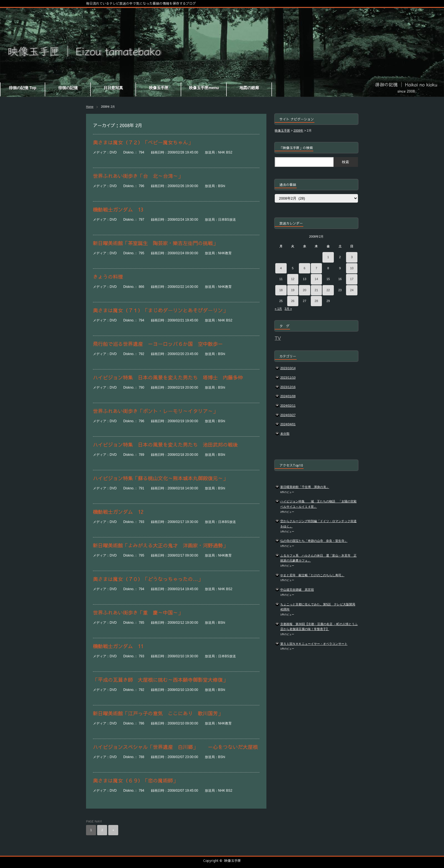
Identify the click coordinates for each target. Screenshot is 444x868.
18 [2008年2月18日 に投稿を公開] (281, 290)
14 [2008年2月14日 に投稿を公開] (316, 279)
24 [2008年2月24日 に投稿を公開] (352, 290)
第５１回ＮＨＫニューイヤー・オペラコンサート (314, 644)
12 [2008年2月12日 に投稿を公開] (293, 279)
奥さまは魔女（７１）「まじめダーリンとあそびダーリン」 (160, 310)
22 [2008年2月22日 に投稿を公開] (328, 290)
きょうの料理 (108, 277)
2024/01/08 (288, 396)
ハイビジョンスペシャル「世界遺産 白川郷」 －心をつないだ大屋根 (175, 747)
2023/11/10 (288, 378)
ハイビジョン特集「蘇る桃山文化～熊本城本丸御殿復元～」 (160, 478)
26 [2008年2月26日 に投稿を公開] (293, 301)
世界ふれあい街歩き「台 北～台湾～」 (138, 176)
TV (278, 338)
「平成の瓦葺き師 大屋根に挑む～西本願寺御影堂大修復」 (160, 680)
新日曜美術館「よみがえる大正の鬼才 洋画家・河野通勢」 (160, 545)
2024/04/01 (288, 424)
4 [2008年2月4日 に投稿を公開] (281, 268)
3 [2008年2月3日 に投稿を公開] (352, 257)
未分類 (285, 434)
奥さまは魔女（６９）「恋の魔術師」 (135, 780)
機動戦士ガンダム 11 (118, 646)
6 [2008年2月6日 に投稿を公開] (304, 268)
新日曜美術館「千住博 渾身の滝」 (305, 487)
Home (90, 107)
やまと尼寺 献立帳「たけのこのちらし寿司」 (312, 575)
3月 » (288, 309)
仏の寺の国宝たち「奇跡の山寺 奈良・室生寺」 (314, 541)
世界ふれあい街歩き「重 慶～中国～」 (138, 612)
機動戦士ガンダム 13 (118, 209)
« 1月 (278, 309)
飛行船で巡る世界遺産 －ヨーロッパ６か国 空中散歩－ (158, 344)
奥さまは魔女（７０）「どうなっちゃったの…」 (148, 579)
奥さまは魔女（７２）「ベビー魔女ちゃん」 (143, 142)
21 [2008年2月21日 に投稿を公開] (316, 290)
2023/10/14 (288, 368)
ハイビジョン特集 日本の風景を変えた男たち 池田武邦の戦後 (165, 445)
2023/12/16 (288, 387)
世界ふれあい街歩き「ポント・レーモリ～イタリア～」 (155, 411)
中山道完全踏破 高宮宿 (297, 590)
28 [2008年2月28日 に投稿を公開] (316, 301)
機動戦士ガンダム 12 (118, 512)
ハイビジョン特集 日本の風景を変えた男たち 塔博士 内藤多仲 (168, 377)
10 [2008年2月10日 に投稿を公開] (352, 268)
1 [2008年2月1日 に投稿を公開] (328, 257)
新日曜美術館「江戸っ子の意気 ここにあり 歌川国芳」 (158, 713)
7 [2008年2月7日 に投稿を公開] (316, 268)
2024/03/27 (288, 415)
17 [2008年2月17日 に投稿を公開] (352, 279)
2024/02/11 (288, 406)
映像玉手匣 (233, 861)
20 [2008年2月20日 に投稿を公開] (304, 290)
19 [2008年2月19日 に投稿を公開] (293, 290)
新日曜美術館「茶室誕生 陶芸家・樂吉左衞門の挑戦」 (155, 243)
